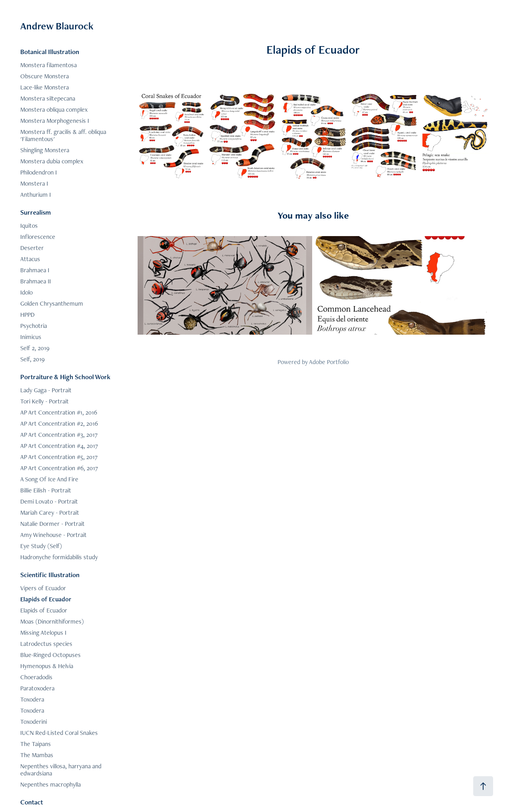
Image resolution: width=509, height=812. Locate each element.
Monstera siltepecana (48, 98)
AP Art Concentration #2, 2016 (59, 423)
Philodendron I (39, 172)
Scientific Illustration (50, 575)
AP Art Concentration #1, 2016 (59, 412)
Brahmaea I (35, 270)
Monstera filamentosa (49, 65)
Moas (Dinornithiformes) (52, 621)
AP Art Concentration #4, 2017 (59, 446)
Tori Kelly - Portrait (45, 401)
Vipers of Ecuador (43, 588)
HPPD (27, 315)
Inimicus (31, 337)
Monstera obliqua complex (54, 109)
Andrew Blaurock (57, 26)
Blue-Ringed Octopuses (51, 655)
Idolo (26, 292)
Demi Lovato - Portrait (49, 501)
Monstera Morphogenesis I (55, 121)
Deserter (32, 248)
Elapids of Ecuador (46, 599)
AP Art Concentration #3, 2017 (59, 435)
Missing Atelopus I (43, 633)
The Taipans (36, 744)
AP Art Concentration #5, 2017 (59, 457)
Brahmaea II (36, 281)
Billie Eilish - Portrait (46, 490)
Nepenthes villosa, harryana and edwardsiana (61, 770)
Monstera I (34, 183)
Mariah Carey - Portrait (50, 513)
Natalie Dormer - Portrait (52, 524)
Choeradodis (36, 677)
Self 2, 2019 (35, 348)
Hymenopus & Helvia (47, 666)
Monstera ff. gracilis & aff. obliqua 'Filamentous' (63, 135)
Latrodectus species (46, 644)
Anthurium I (36, 195)
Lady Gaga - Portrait (46, 390)
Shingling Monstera (45, 150)
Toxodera (32, 699)
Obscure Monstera (45, 76)
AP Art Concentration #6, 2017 (59, 468)
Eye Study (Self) (41, 546)
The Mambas (37, 755)
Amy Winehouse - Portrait (53, 535)
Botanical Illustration (50, 52)
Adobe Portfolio (329, 362)
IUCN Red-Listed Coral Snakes (59, 733)
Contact (32, 802)
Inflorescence (38, 237)
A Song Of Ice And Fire (49, 479)
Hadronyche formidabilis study (59, 557)
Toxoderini (34, 722)
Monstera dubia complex (52, 161)
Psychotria (34, 326)
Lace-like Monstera (45, 87)
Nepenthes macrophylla (51, 784)
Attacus (30, 259)
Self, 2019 (32, 359)
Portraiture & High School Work (65, 377)
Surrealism (36, 212)
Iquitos (29, 226)
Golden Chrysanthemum (52, 303)
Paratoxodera (37, 688)
